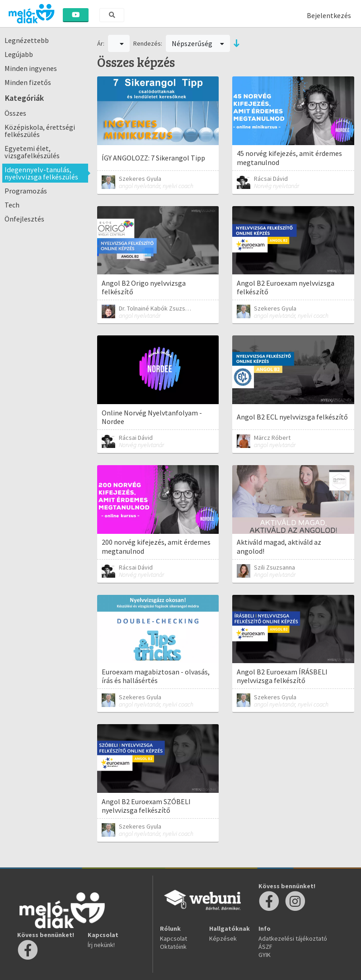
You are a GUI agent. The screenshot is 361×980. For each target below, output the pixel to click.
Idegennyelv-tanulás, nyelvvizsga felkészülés (41, 173)
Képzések (223, 938)
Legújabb (19, 54)
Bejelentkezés (329, 15)
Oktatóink (173, 947)
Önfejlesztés (24, 219)
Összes (15, 113)
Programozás (26, 191)
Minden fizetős (28, 82)
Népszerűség (198, 43)
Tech (12, 205)
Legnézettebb (27, 40)
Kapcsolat (173, 938)
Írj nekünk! (101, 945)
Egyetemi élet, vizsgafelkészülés (32, 152)
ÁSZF (265, 947)
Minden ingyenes (31, 68)
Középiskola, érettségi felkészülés (40, 131)
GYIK (265, 955)
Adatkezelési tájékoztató (293, 938)
